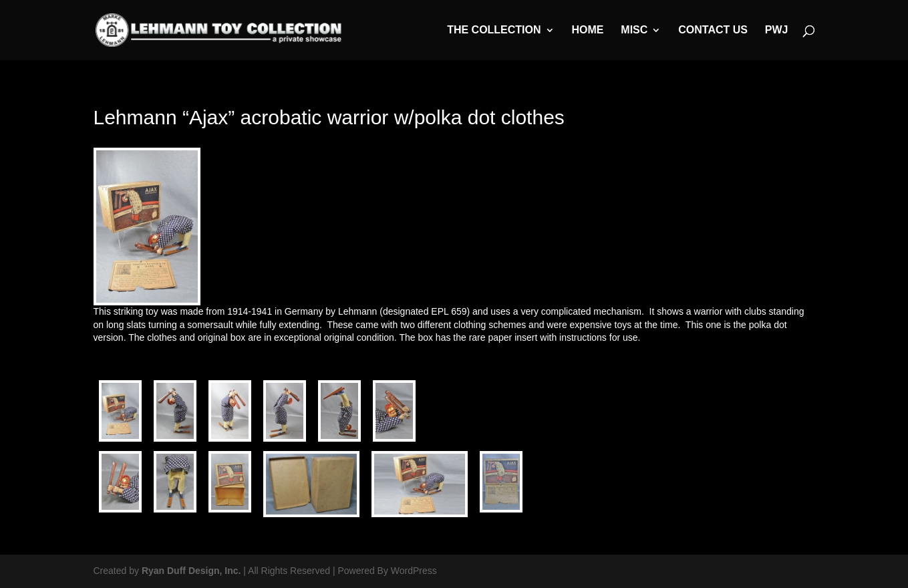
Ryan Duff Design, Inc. (191, 571)
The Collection (494, 30)
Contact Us (713, 30)
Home (587, 30)
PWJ (777, 30)
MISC (634, 30)
